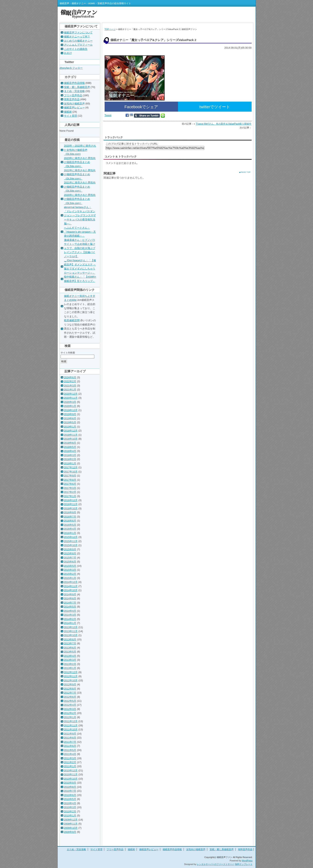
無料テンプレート (244, 864)
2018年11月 (71, 435)
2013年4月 (70, 656)
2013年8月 (70, 639)
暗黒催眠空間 (72, 320)
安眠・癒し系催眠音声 (77, 87)
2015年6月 (70, 562)
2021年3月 (70, 386)
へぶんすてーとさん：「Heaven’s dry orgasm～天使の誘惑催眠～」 (80, 232)
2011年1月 (70, 766)
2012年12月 (71, 672)
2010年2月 (70, 811)
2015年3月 (70, 570)
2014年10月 (71, 590)
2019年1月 (70, 427)
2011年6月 (70, 746)
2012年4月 (70, 705)
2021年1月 (70, 390)
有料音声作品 (72, 99)
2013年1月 (70, 668)
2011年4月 (70, 754)
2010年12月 (71, 770)
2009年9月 (70, 832)
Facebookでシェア (141, 107)
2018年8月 (70, 443)
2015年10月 (71, 545)
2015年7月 (70, 558)
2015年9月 (70, 549)
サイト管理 (70, 116)
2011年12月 (71, 721)
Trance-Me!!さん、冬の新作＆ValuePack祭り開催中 (224, 124)
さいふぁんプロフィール (78, 45)
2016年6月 (70, 521)
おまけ (68, 53)
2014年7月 (70, 603)
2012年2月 (70, 713)
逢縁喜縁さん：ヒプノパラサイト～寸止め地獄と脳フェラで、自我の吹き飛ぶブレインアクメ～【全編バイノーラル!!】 (80, 248)
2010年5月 (70, 799)
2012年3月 (70, 709)
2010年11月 (71, 774)
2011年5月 (70, 750)
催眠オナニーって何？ (77, 37)
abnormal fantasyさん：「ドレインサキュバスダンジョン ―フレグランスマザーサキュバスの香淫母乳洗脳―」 (80, 215)
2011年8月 (70, 738)
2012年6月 (70, 697)
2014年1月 (70, 623)
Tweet (108, 115)
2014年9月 (70, 594)
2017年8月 (70, 480)
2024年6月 (70, 377)
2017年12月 (71, 467)
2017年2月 (70, 492)
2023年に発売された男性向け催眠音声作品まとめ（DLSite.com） (80, 162)
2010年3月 (70, 807)
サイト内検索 (68, 353)
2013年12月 (71, 627)
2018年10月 (71, 439)
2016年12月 (71, 500)
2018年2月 (70, 459)
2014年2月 (70, 619)
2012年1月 (70, 717)
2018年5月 (70, 447)
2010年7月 (70, 791)
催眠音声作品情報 (74, 83)
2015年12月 (71, 537)
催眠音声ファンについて (78, 33)
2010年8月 (70, 787)
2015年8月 (70, 553)
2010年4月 (70, 803)
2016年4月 (70, 529)
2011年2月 (70, 762)
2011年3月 (70, 758)
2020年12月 (71, 394)
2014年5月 (70, 607)
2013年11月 (71, 631)
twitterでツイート (215, 107)
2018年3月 (70, 455)
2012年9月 (70, 684)
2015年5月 (70, 566)
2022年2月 (70, 381)
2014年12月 (71, 582)
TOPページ (110, 29)
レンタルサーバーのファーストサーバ (215, 864)
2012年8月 (70, 689)
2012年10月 (71, 680)
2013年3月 (70, 660)
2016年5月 (70, 525)
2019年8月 (70, 418)
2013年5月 (70, 652)
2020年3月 (70, 402)
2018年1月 (70, 463)
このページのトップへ (241, 172)
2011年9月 (70, 734)
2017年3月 (70, 488)
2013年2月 (70, 664)
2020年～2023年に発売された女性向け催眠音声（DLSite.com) (80, 150)
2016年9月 (70, 512)
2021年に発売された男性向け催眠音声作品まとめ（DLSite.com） (80, 187)
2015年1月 (70, 578)
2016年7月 (70, 517)
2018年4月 (70, 451)
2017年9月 (70, 476)
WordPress (247, 861)
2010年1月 (70, 815)
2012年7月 (70, 693)
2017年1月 (70, 496)
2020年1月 (70, 406)
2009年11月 (71, 824)
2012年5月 (70, 701)
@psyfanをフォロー (71, 68)
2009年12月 (71, 820)
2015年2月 (70, 574)
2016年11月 (71, 504)
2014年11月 (71, 586)
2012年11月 (71, 676)
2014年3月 (70, 615)
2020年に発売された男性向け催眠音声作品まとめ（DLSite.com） (80, 199)
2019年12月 (71, 410)
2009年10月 (71, 828)
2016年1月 (70, 533)
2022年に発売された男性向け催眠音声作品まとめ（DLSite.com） (80, 174)
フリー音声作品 (73, 95)
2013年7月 (70, 643)
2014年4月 (70, 611)
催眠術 (68, 112)
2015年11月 (71, 541)
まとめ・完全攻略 (74, 91)
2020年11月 (71, 398)
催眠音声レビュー (74, 108)
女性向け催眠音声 (74, 104)
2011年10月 (71, 729)
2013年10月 (71, 635)
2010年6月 (70, 795)
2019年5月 (70, 422)
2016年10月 (71, 508)
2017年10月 (71, 472)
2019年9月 (70, 414)
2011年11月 (71, 725)
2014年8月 (70, 598)
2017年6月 (70, 484)
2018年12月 (71, 431)
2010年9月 (70, 783)
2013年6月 (70, 648)
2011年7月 (70, 742)
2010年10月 (71, 779)
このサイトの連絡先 (76, 49)
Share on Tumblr (147, 116)
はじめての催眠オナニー (78, 41)
